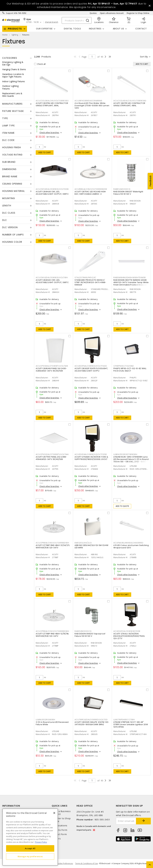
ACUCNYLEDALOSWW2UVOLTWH (52, 277)
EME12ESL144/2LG (83, 543)
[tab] (17, 58)
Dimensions (9, 169)
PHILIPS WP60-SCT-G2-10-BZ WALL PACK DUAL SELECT (130, 370)
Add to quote (122, 506)
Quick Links (60, 806)
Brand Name (10, 176)
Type (5, 118)
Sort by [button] (144, 57)
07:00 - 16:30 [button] (33, 22)
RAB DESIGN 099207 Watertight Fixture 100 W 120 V (128, 193)
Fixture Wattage (13, 111)
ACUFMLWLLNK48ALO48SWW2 (128, 543)
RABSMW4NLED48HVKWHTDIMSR (130, 277)
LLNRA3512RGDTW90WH (125, 454)
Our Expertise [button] (44, 29)
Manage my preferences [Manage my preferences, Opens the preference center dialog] (30, 856)
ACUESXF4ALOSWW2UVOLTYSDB (91, 454)
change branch (52, 22)
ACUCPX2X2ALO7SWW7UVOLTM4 (52, 454)
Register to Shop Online (138, 13)
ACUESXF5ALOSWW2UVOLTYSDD (91, 366)
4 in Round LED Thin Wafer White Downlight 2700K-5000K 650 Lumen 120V (92, 106)
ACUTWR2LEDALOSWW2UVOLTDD (91, 720)
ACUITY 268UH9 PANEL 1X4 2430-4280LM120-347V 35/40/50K (51, 370)
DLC (5, 220)
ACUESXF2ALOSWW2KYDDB (127, 631)
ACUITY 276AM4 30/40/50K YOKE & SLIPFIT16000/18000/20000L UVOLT (91, 458)
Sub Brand (9, 162)
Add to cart (45, 152)
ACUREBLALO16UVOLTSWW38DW (91, 189)
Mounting (9, 198)
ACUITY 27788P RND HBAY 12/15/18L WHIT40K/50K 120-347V (52, 635)
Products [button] (15, 29)
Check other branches (49, 132)
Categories (10, 58)
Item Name (8, 133)
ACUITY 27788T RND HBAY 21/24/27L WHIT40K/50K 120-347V (53, 546)
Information (11, 806)
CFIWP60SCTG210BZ (124, 366)
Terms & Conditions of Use (87, 863)
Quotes (93, 13)
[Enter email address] (126, 821)
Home (5, 35)
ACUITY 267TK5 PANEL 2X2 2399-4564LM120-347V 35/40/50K (51, 458)
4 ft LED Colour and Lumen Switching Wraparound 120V (131, 546)
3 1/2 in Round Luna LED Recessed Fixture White (52, 723)
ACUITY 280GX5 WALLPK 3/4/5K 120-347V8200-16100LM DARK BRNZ (92, 723)
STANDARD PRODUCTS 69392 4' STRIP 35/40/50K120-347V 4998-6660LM (90, 282)
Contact (141, 29)
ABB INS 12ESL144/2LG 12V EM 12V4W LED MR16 (91, 546)
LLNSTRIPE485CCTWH (124, 720)
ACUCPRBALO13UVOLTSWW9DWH (52, 631)
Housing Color (12, 242)
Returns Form (59, 830)
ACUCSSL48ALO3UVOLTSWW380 (130, 101)
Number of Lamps (13, 235)
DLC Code (8, 140)
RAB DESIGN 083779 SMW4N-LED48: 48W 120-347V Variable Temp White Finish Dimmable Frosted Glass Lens (131, 282)
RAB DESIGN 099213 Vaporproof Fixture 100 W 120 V (90, 635)
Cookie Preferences (65, 864)
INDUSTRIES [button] (95, 29)
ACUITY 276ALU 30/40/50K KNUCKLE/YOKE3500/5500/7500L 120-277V (129, 636)
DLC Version (10, 227)
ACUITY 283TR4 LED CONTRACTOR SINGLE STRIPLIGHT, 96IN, (52, 104)
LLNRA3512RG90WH (45, 720)
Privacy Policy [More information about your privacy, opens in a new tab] (41, 842)
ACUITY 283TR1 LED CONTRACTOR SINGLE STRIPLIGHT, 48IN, (129, 104)
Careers (56, 839)
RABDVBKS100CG (83, 631)
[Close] (54, 813)
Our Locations (59, 825)
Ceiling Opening (12, 184)
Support (10, 13)
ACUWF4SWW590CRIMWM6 (88, 101)
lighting (15, 35)
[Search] (77, 20)
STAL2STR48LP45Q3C (85, 277)
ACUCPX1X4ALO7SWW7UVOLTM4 (52, 366)
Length (7, 206)
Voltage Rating (12, 155)
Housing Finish (12, 147)
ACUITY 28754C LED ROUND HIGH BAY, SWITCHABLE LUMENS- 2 (90, 193)
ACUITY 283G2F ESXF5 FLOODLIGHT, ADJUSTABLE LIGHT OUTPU (91, 370)
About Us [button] (118, 29)
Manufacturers (12, 104)
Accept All (30, 848)
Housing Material (13, 191)
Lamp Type (8, 126)
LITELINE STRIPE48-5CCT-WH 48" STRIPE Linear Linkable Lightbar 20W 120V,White (131, 724)
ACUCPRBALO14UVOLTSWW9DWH (52, 543)
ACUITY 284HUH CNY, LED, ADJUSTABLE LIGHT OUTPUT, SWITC (52, 281)
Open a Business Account (112, 13)
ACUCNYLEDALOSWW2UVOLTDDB (52, 189)
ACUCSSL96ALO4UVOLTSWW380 (52, 101)
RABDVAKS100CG (122, 189)
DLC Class (9, 213)
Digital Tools (72, 29)
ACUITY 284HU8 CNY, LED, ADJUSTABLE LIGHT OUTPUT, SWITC (52, 193)
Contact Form (59, 834)
